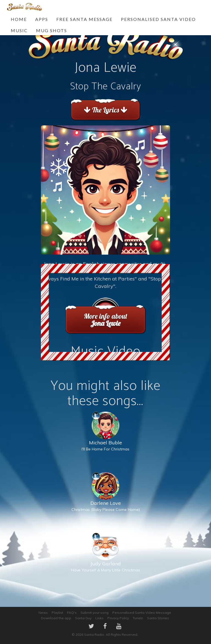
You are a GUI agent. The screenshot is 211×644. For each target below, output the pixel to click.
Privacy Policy (118, 618)
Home (19, 19)
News (43, 613)
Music (19, 30)
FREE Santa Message (84, 19)
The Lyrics (105, 110)
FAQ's (72, 613)
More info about (105, 320)
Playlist (57, 613)
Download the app (56, 618)
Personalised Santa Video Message (142, 613)
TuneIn (138, 618)
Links (99, 618)
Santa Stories (158, 618)
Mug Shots (52, 30)
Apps (42, 19)
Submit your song (95, 613)
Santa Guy (83, 618)
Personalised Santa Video (158, 19)
